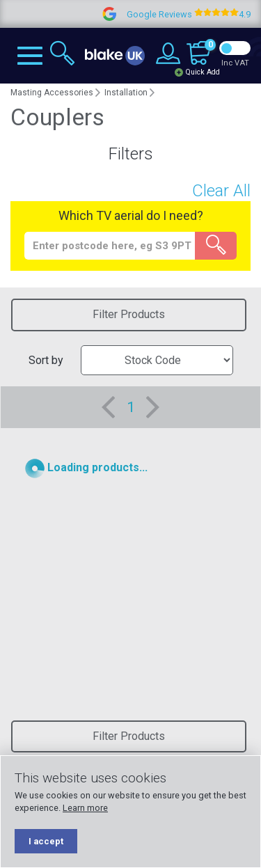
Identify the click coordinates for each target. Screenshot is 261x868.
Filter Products (129, 314)
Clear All (221, 191)
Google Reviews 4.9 (196, 14)
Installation (126, 93)
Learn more (85, 808)
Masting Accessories (52, 93)
